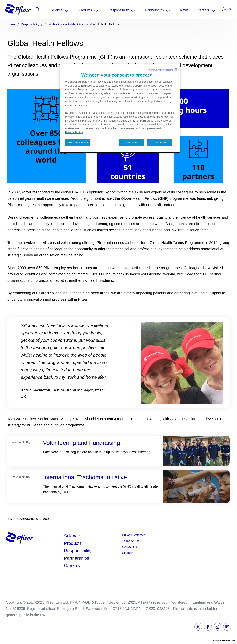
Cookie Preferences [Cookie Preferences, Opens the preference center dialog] (78, 143)
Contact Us (130, 547)
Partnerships (77, 558)
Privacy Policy (74, 132)
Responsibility (78, 551)
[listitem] (208, 10)
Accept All (132, 143)
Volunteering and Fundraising (81, 443)
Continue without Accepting (163, 69)
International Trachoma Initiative (85, 477)
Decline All (160, 143)
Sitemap (128, 553)
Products (73, 543)
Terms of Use (131, 541)
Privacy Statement (134, 535)
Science (72, 536)
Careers (72, 566)
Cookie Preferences (224, 640)
